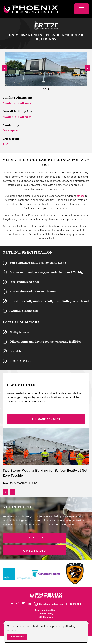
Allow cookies (17, 637)
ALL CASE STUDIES (46, 419)
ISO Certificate (46, 617)
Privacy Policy (46, 614)
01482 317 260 (34, 551)
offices (81, 196)
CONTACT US (34, 538)
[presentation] (4, 67)
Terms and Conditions (46, 610)
